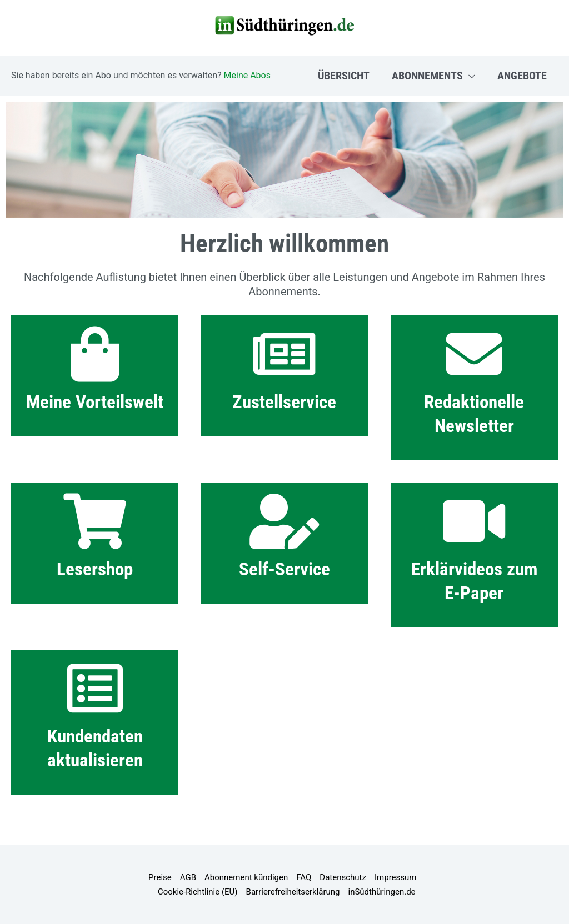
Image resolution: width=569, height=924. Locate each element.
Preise (160, 877)
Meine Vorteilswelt (95, 402)
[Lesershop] (95, 521)
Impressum (395, 877)
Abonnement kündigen (246, 877)
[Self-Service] (284, 521)
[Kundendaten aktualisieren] (95, 689)
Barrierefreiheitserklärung (293, 892)
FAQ (304, 877)
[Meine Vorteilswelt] (95, 354)
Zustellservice (284, 402)
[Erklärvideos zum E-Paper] (474, 521)
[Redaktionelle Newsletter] (474, 354)
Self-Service (284, 569)
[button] (469, 76)
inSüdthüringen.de (382, 892)
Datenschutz (343, 877)
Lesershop (95, 569)
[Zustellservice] (284, 354)
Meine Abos (247, 75)
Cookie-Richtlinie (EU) (198, 892)
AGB (188, 877)
